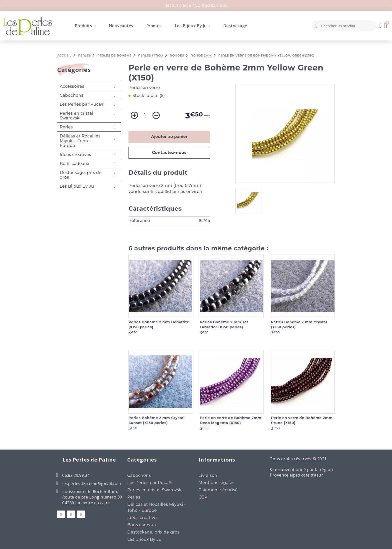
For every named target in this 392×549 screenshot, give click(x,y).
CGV (203, 497)
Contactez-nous (169, 153)
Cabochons (71, 95)
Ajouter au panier (169, 137)
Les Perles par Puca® (82, 104)
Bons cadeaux (74, 164)
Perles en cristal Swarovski (76, 116)
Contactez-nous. (212, 5)
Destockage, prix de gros (81, 175)
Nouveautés (121, 26)
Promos (154, 26)
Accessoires (72, 86)
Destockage (235, 26)
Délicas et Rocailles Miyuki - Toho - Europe (80, 141)
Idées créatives (75, 155)
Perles (66, 127)
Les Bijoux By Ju (192, 26)
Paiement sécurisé (218, 490)
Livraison (208, 475)
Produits (85, 26)
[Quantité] (145, 116)
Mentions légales (216, 483)
